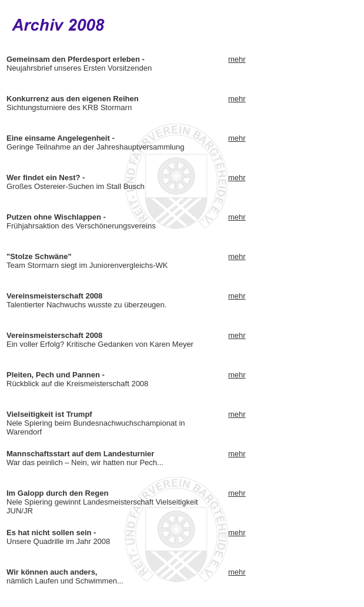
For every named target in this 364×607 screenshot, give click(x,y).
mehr (237, 59)
